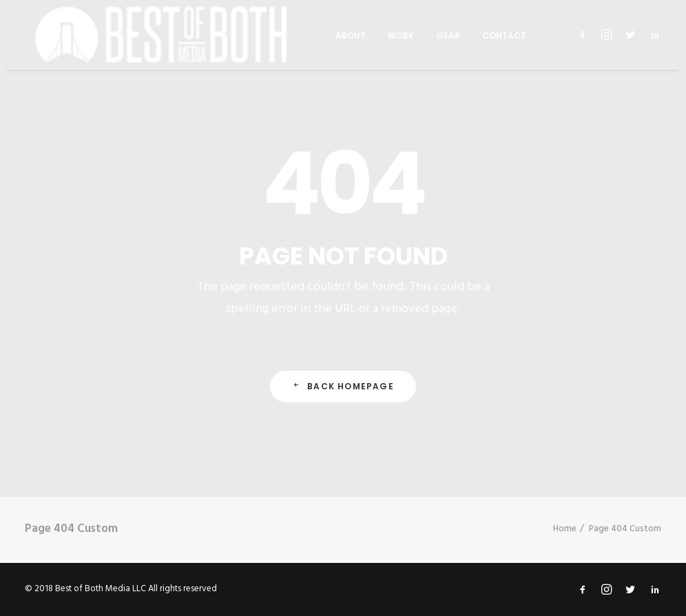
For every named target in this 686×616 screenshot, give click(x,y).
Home (565, 529)
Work (401, 35)
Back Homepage (343, 386)
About (351, 35)
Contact (504, 35)
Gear (448, 35)
